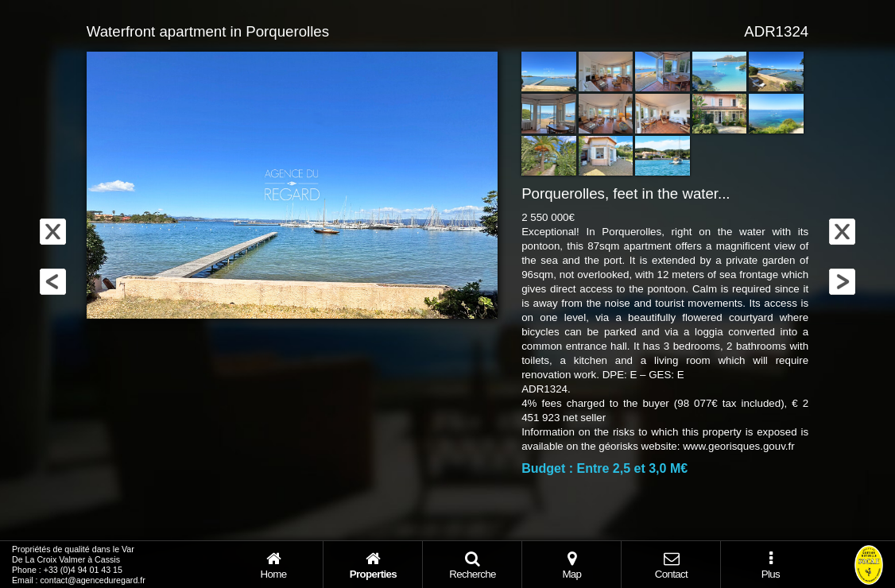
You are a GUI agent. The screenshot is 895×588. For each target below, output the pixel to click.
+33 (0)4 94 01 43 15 (83, 570)
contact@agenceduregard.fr (93, 580)
